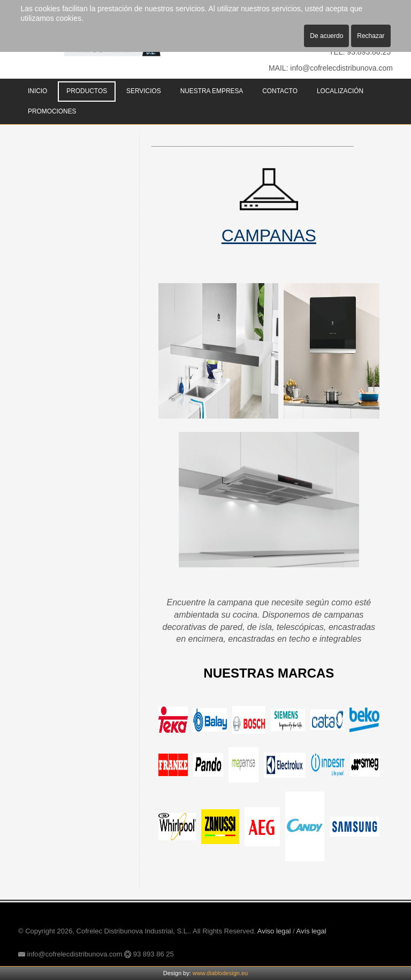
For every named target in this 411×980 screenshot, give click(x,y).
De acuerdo (326, 36)
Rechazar (371, 36)
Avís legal (311, 931)
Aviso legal (274, 931)
